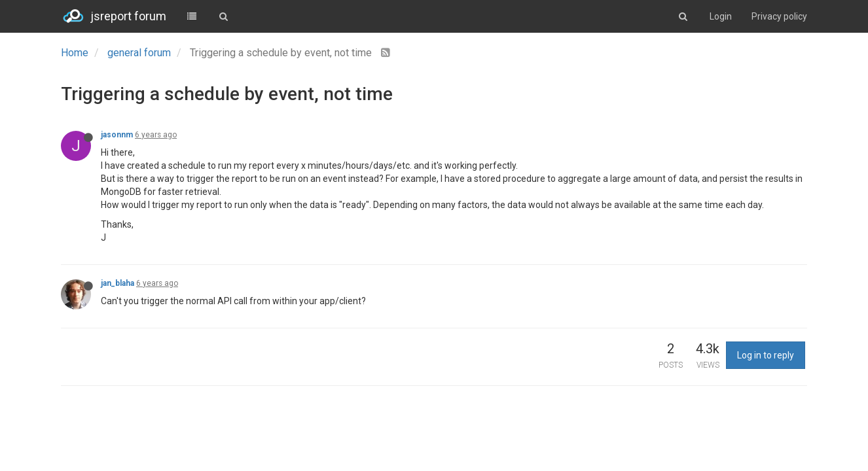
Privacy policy (779, 16)
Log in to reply (766, 355)
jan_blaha (118, 283)
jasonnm (117, 135)
